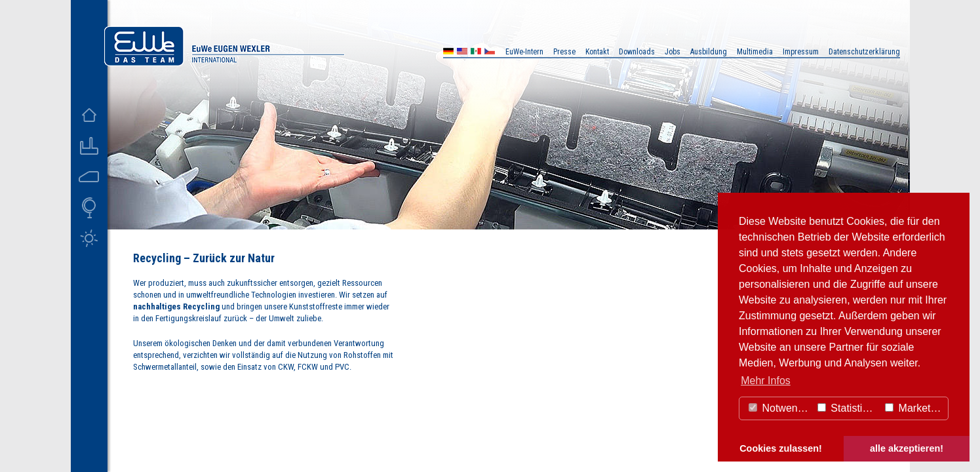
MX (476, 53)
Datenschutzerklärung (864, 52)
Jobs (673, 52)
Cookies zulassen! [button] (781, 448)
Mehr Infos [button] (766, 381)
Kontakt (597, 52)
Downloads (637, 52)
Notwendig (780, 408)
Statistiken (848, 408)
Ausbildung (709, 52)
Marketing (915, 408)
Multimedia (755, 52)
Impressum (801, 52)
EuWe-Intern (524, 52)
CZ (490, 53)
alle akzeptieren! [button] (907, 448)
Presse (564, 52)
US (462, 53)
